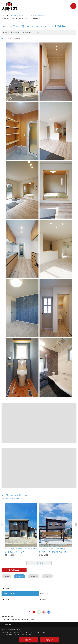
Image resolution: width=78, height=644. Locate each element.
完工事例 (6, 599)
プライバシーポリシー (27, 632)
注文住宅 (21, 576)
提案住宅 (35, 576)
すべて (8, 576)
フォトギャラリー (9, 594)
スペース (50, 576)
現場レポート (45, 594)
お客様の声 (44, 599)
